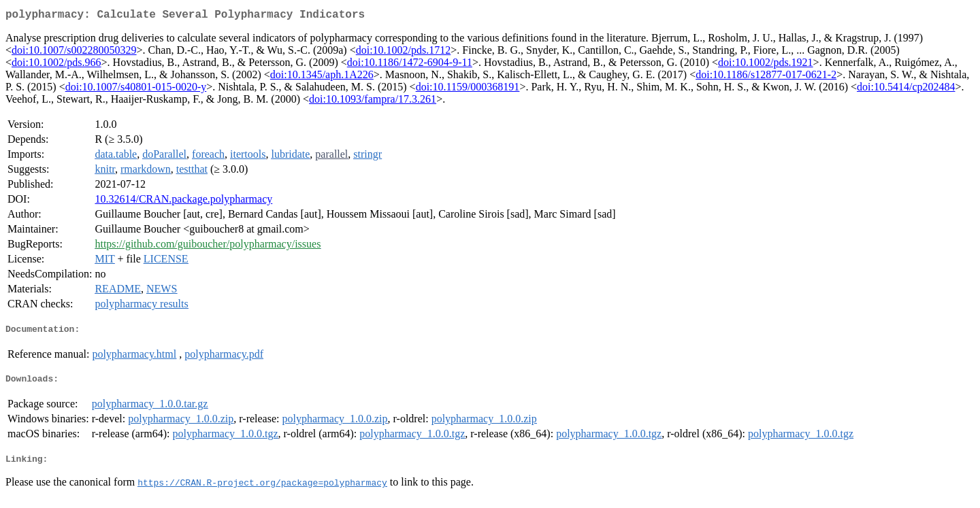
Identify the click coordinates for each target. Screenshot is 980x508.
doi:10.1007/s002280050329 (74, 53)
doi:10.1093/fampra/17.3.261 (373, 102)
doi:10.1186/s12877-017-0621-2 (766, 77)
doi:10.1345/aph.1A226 (322, 77)
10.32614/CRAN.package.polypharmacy (183, 202)
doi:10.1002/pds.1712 (404, 53)
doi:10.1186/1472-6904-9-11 (410, 65)
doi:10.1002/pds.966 (56, 65)
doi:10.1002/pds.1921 (766, 65)
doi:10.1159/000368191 (468, 89)
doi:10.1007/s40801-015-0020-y (136, 89)
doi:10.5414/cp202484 (906, 89)
